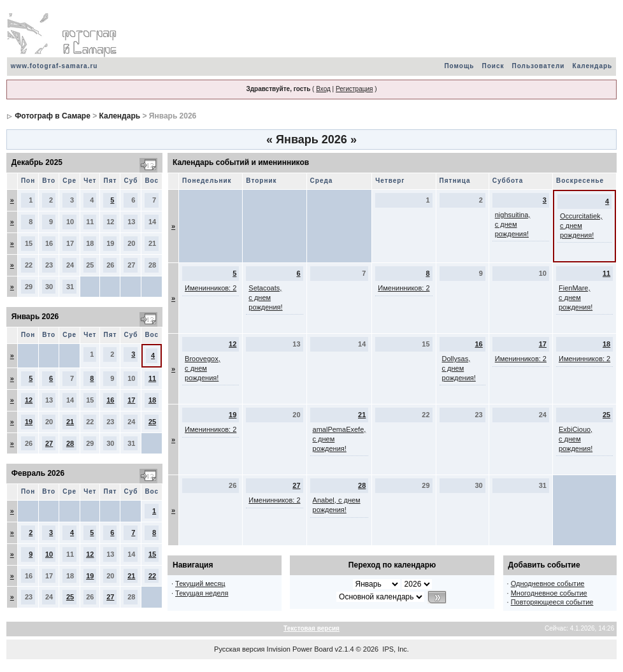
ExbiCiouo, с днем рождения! (576, 439)
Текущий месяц (200, 583)
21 (70, 422)
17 (131, 400)
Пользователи (539, 66)
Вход (323, 89)
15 (152, 554)
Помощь (459, 66)
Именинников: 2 (211, 288)
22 (152, 576)
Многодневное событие (549, 593)
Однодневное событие (548, 583)
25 (152, 422)
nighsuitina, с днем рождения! (513, 224)
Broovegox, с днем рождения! (203, 368)
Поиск (493, 66)
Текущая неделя (202, 593)
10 (49, 554)
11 (152, 378)
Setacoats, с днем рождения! (265, 297)
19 (29, 422)
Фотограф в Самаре (53, 116)
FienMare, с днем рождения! (576, 297)
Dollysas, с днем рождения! (459, 368)
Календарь (592, 66)
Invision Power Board (300, 649)
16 (110, 400)
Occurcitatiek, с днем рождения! (581, 225)
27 (49, 443)
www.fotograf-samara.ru (54, 66)
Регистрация (354, 89)
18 (152, 400)
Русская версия (239, 649)
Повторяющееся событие (552, 602)
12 (29, 400)
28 (70, 443)
